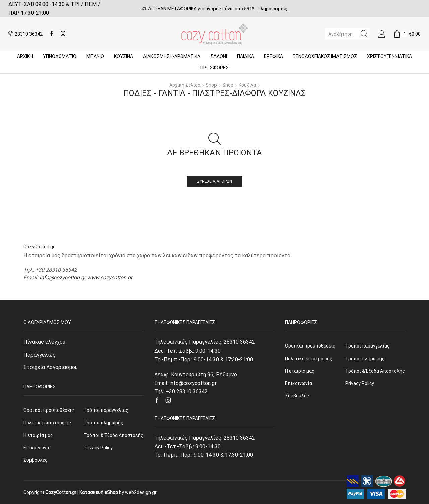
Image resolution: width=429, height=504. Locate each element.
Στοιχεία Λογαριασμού (51, 367)
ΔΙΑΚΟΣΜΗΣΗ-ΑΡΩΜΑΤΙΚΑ (172, 56)
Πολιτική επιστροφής (47, 423)
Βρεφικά (273, 56)
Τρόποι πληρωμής (104, 423)
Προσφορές (214, 68)
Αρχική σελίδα (185, 85)
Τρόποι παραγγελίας (106, 410)
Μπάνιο (95, 56)
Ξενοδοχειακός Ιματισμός (325, 56)
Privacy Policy (98, 448)
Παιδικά (246, 56)
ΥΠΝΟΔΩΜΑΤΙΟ (60, 56)
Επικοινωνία (37, 448)
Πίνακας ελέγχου (44, 342)
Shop (211, 85)
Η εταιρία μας (38, 435)
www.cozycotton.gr (110, 278)
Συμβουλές (36, 460)
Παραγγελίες (40, 355)
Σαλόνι (219, 56)
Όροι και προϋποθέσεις (49, 410)
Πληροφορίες (272, 9)
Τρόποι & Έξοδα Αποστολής (114, 435)
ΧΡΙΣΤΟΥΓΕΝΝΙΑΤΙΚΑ (389, 56)
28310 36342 (239, 342)
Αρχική (25, 56)
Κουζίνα (124, 56)
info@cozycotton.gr (63, 278)
